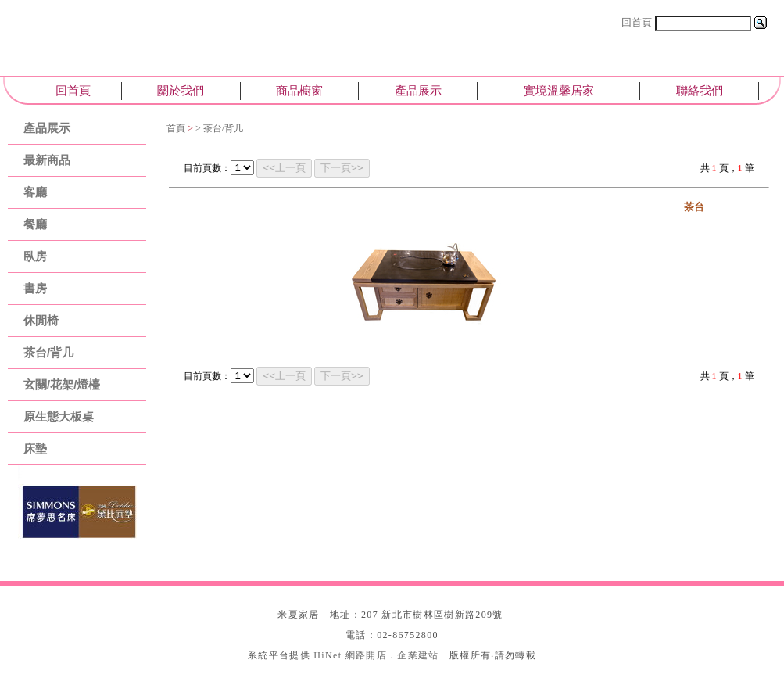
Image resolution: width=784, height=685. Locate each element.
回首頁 (637, 22)
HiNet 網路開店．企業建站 (376, 655)
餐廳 (35, 224)
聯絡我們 (700, 90)
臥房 (35, 256)
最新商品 (47, 160)
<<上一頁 (284, 168)
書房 (35, 288)
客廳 (35, 192)
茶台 (694, 207)
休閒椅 (41, 320)
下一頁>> (342, 168)
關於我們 (181, 90)
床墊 (35, 448)
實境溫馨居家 (559, 90)
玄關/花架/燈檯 (62, 384)
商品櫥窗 (299, 90)
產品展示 (418, 90)
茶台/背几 (48, 352)
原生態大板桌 (59, 416)
